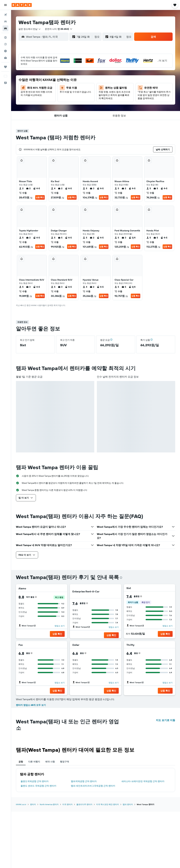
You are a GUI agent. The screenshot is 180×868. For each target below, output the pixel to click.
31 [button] (69, 98)
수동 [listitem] (23, 193)
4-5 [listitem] (37, 188)
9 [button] (62, 74)
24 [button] (69, 90)
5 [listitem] (85, 188)
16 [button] (62, 82)
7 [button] (46, 74)
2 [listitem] (21, 188)
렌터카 (33, 804)
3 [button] (69, 67)
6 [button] (38, 74)
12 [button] (85, 74)
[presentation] (121, 578)
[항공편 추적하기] (5, 44)
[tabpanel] (96, 780)
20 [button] (38, 90)
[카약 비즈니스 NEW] (5, 58)
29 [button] (54, 98)
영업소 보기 (60, 626)
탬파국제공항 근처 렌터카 (84, 781)
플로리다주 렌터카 (84, 804)
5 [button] (85, 67)
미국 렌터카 (67, 804)
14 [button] (46, 82)
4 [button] (77, 67)
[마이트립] (5, 67)
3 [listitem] (92, 188)
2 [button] (62, 67)
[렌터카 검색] (5, 28)
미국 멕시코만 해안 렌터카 (108, 804)
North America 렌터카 (49, 804)
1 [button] (54, 67)
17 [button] (69, 82)
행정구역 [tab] (65, 762)
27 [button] (38, 98)
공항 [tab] (21, 762)
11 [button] (77, 74)
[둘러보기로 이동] (5, 37)
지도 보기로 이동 (166, 720)
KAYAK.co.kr (21, 804)
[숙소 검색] (5, 22)
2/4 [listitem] (132, 238)
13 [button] (38, 82)
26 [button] (85, 90)
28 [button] (46, 98)
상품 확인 (40, 197)
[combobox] (30, 29)
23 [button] (61, 90)
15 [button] (54, 82)
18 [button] (77, 82)
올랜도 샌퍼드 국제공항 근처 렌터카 (38, 786)
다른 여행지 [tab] (34, 762)
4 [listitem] (53, 188)
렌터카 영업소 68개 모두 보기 (31, 705)
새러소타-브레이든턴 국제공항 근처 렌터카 (143, 781)
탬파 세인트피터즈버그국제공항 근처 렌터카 (93, 786)
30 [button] (61, 98)
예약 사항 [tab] (50, 762)
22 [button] (54, 90)
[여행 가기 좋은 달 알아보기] (5, 51)
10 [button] (69, 74)
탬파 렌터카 (128, 804)
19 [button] (85, 82)
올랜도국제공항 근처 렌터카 (35, 781)
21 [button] (46, 90)
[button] (5, 5)
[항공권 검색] (5, 15)
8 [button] (54, 74)
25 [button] (77, 90)
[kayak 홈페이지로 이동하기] (22, 5)
